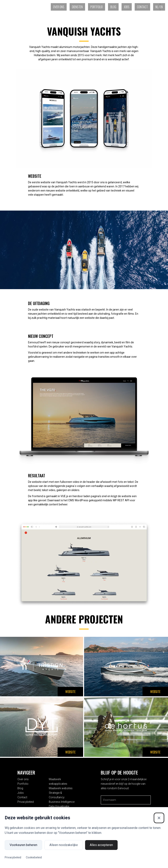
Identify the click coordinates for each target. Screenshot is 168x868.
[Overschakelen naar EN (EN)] (163, 7)
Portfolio (97, 7)
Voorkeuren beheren (23, 845)
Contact (142, 7)
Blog (113, 7)
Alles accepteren (101, 845)
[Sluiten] (159, 818)
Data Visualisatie (59, 806)
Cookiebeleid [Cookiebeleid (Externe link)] (34, 857)
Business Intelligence (62, 802)
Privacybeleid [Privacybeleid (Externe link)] (13, 857)
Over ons (59, 7)
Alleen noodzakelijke (64, 845)
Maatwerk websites (61, 788)
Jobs (127, 7)
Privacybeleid (26, 802)
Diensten (77, 7)
